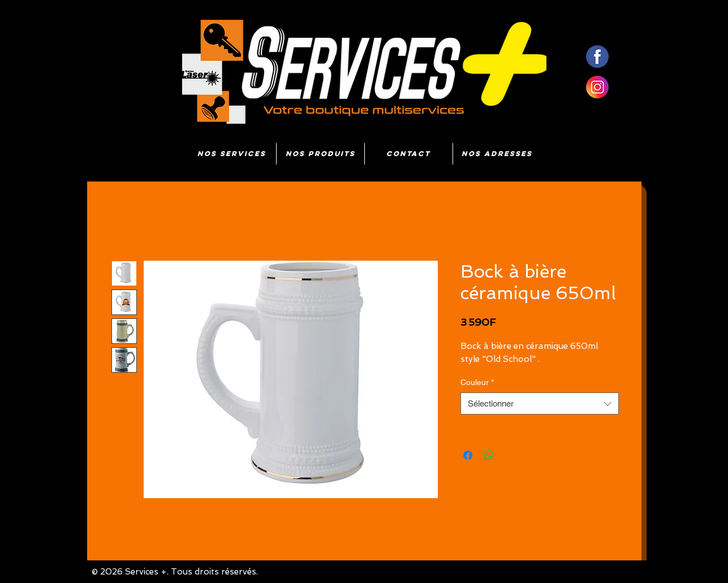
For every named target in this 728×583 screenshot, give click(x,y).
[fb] (597, 57)
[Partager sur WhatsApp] (489, 455)
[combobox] (540, 403)
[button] (320, 154)
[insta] (597, 87)
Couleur (477, 382)
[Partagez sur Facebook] (468, 455)
